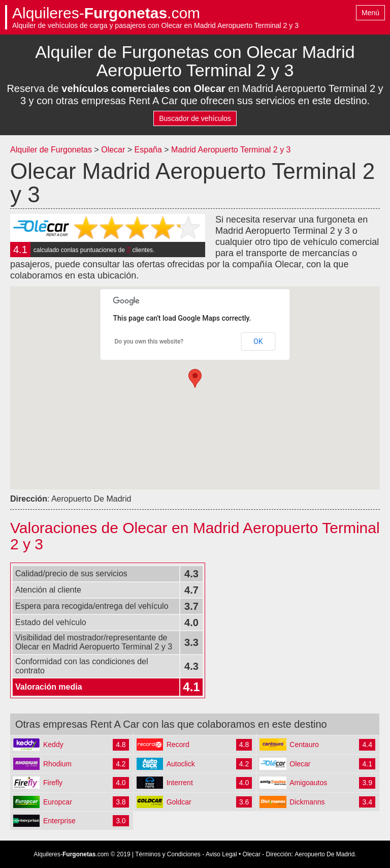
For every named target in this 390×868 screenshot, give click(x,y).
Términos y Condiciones (168, 854)
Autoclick (181, 764)
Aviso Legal (221, 854)
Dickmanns (307, 802)
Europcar (58, 802)
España (150, 150)
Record (178, 745)
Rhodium (57, 764)
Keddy (53, 745)
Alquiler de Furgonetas (51, 150)
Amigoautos (308, 783)
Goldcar (179, 802)
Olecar (113, 150)
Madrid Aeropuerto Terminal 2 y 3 (231, 150)
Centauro (304, 745)
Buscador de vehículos (195, 118)
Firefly (53, 783)
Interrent (180, 783)
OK (258, 342)
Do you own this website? (149, 342)
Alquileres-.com (106, 13)
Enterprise (59, 821)
